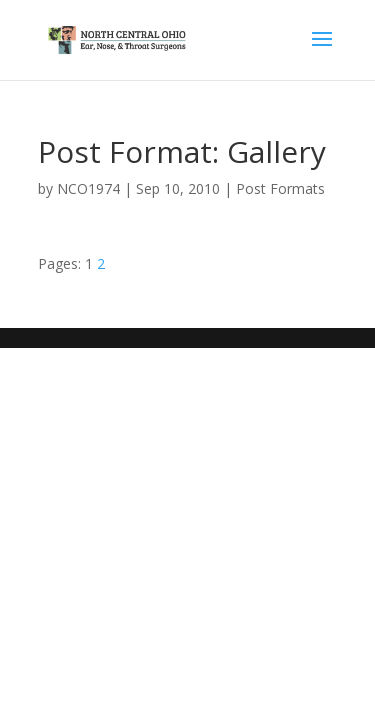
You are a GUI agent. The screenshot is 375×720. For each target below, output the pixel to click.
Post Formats (280, 188)
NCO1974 (88, 188)
